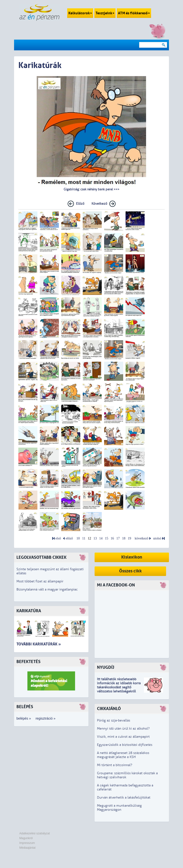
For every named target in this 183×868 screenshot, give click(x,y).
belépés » (24, 718)
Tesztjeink (105, 13)
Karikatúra (29, 611)
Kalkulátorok (80, 13)
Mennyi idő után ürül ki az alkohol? (123, 729)
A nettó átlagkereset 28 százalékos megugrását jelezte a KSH (123, 755)
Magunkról (26, 838)
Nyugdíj (106, 667)
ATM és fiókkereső (134, 13)
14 (101, 538)
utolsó (157, 538)
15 (107, 538)
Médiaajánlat (27, 848)
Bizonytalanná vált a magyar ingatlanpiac (47, 589)
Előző (80, 204)
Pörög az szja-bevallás (114, 720)
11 (84, 538)
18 (124, 538)
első (58, 538)
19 (129, 538)
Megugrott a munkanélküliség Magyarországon (119, 808)
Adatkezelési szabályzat (35, 833)
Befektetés (28, 662)
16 (112, 538)
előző (69, 538)
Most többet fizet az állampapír (40, 581)
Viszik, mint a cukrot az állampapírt (123, 737)
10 (78, 538)
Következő (99, 204)
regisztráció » (45, 718)
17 (118, 538)
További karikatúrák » (39, 644)
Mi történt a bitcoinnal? (115, 765)
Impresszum (27, 843)
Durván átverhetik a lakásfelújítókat (124, 797)
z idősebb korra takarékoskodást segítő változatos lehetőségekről (119, 687)
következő (142, 538)
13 (95, 538)
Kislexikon (132, 557)
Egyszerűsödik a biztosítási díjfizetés (125, 745)
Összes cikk (130, 571)
